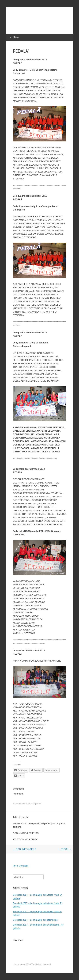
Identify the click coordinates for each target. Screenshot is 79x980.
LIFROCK (65, 849)
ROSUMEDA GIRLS (25, 849)
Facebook (18, 940)
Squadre (37, 804)
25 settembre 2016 (22, 804)
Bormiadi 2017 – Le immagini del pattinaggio (35, 920)
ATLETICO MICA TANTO (25, 839)
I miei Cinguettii (21, 866)
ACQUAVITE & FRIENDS (26, 833)
